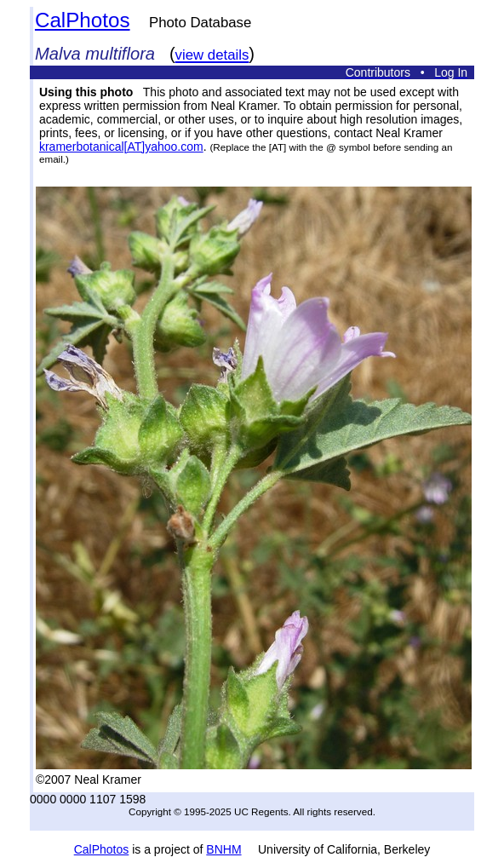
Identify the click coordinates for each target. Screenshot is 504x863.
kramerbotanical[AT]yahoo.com (121, 147)
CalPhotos (83, 20)
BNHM (223, 849)
